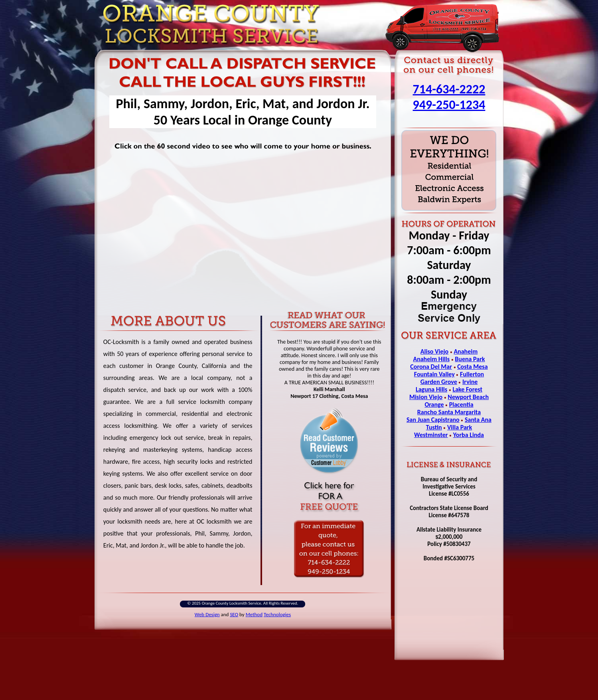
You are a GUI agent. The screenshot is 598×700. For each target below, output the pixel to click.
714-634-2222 (449, 89)
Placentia (461, 404)
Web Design (207, 614)
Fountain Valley (434, 374)
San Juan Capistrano (433, 420)
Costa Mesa (473, 367)
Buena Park (470, 359)
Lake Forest (467, 389)
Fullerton (472, 374)
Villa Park (460, 427)
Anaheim (466, 351)
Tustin (434, 427)
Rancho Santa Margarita (449, 412)
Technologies (277, 614)
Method (254, 614)
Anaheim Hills (431, 359)
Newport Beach (468, 397)
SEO (234, 614)
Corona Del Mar (431, 367)
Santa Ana (478, 420)
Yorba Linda (469, 435)
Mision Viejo (426, 397)
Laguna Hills (431, 389)
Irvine (470, 382)
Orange (434, 404)
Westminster (431, 435)
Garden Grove (439, 382)
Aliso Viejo (434, 351)
